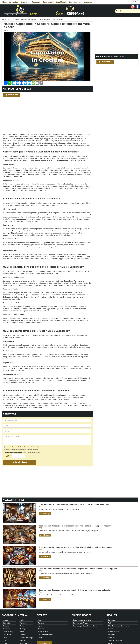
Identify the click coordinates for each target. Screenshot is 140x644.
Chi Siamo (111, 620)
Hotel (40, 620)
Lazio (5, 641)
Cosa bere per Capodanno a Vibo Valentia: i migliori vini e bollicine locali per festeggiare (78, 569)
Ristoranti (41, 623)
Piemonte (23, 623)
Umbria (22, 641)
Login (135, 2)
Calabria (6, 626)
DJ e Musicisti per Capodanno (118, 626)
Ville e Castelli (43, 632)
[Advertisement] (117, 37)
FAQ (109, 623)
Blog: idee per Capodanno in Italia (85, 626)
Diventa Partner (113, 632)
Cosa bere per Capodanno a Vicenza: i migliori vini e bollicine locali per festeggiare (75, 547)
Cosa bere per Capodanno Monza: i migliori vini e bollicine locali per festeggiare (74, 504)
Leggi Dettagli (45, 514)
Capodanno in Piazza (80, 623)
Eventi (40, 638)
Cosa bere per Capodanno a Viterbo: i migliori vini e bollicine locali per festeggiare (75, 526)
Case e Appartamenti (45, 635)
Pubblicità (111, 635)
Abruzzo (6, 620)
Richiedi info (105, 62)
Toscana (23, 635)
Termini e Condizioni (115, 641)
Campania (6, 629)
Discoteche (42, 629)
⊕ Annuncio (88, 2)
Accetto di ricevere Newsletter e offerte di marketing (21, 450)
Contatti (110, 629)
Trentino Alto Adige (26, 638)
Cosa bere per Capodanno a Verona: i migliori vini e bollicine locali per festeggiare (75, 590)
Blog (70, 2)
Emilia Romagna (9, 632)
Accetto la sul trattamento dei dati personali (24, 447)
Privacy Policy (17, 447)
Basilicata (6, 623)
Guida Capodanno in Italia (82, 620)
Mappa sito (112, 638)
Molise (22, 620)
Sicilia (22, 632)
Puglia (22, 626)
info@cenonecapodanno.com (126, 11)
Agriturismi (42, 626)
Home (5, 2)
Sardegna (23, 629)
